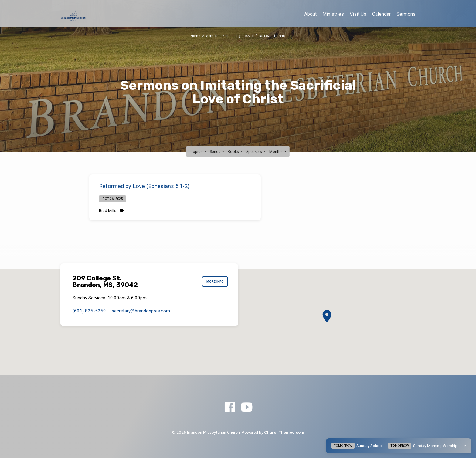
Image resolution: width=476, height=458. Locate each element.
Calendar (381, 14)
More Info (214, 282)
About (310, 14)
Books (236, 152)
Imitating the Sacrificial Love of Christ (257, 36)
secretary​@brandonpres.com (141, 311)
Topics (199, 152)
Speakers (257, 152)
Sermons (406, 14)
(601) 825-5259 (89, 311)
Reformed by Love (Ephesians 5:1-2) (144, 186)
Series (218, 152)
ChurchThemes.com (284, 432)
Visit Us (358, 14)
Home (192, 36)
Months (278, 152)
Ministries (333, 14)
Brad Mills (108, 211)
